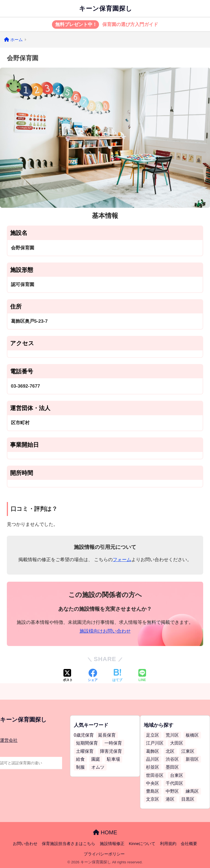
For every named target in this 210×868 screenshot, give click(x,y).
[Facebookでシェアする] (93, 676)
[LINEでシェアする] (142, 676)
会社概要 (189, 844)
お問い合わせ (25, 844)
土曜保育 (85, 751)
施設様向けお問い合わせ (105, 631)
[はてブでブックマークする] (117, 676)
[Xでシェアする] (68, 676)
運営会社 (9, 740)
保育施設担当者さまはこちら (68, 844)
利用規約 (168, 844)
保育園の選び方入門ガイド (105, 25)
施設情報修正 (112, 844)
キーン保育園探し (106, 8)
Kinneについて (142, 844)
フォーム (122, 560)
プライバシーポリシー (104, 854)
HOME (105, 832)
